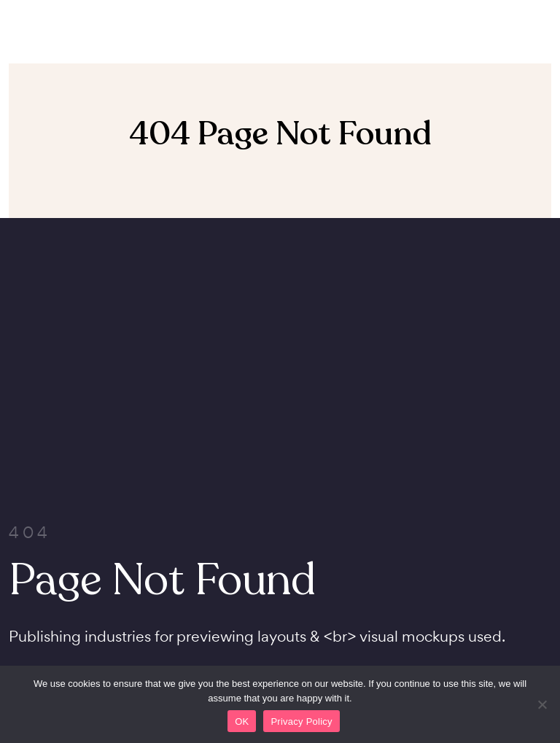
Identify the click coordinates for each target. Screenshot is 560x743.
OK (242, 721)
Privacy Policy (301, 721)
